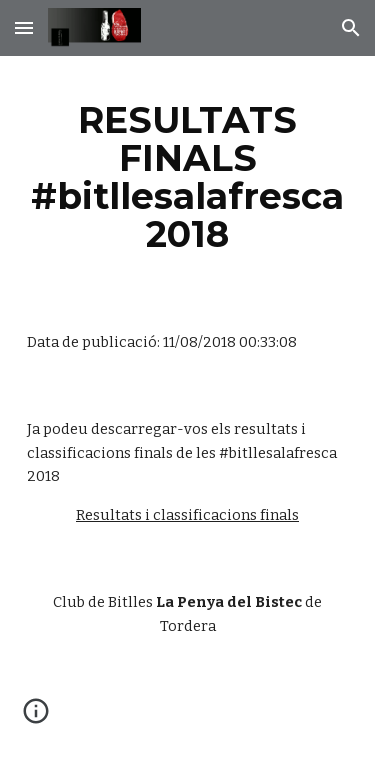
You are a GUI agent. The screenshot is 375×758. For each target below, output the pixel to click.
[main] (188, 177)
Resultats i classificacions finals (187, 515)
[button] (24, 27)
